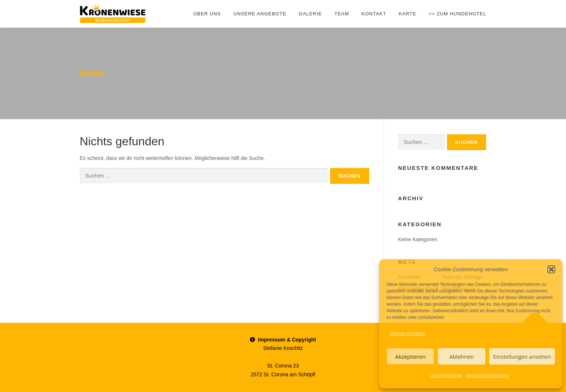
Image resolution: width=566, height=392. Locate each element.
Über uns (207, 14)
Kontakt (374, 14)
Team (342, 14)
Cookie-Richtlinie (446, 376)
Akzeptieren (410, 356)
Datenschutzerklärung (487, 376)
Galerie (310, 14)
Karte (407, 14)
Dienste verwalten (408, 333)
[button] (551, 269)
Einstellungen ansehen (522, 356)
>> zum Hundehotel (457, 14)
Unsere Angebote (260, 14)
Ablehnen (462, 356)
